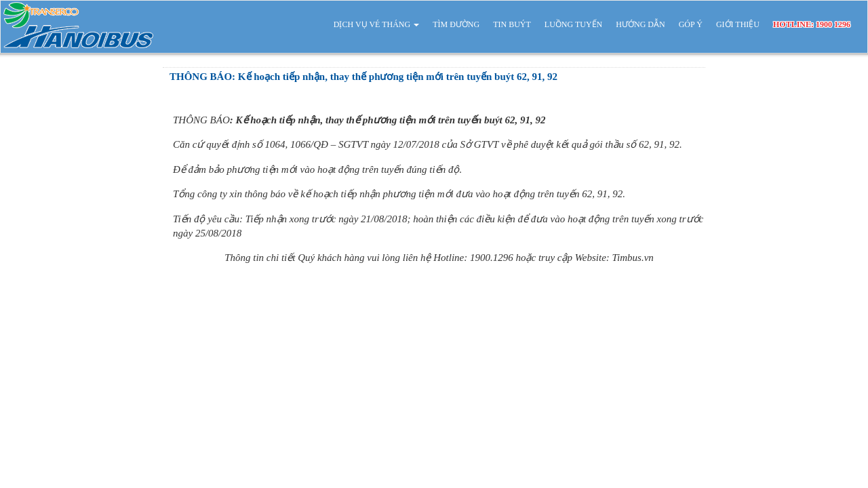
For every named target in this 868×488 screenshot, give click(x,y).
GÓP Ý (691, 24)
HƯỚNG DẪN (640, 24)
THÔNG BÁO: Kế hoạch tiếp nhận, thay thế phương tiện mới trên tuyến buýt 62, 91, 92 (363, 77)
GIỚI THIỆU (738, 24)
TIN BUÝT (512, 24)
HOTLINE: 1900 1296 (812, 24)
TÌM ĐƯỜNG (456, 24)
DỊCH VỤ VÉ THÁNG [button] (376, 24)
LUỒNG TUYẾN (573, 24)
